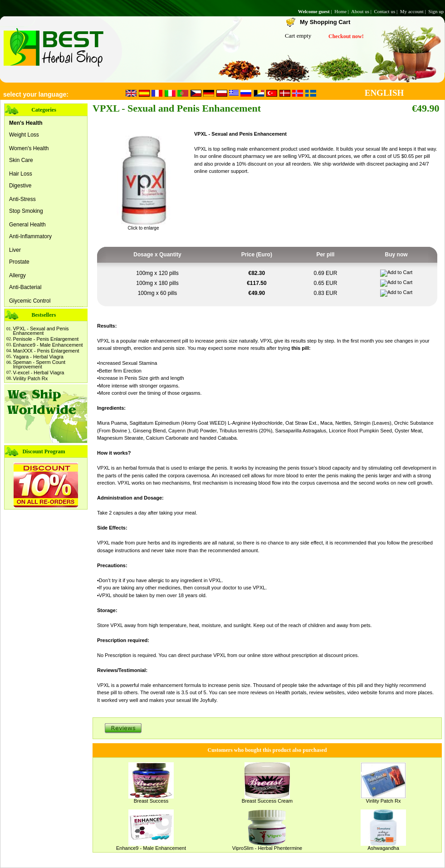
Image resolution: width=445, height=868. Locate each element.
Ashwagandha (383, 848)
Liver (15, 250)
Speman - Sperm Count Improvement (39, 364)
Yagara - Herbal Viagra (39, 357)
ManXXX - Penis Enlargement (46, 351)
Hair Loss (21, 174)
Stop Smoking (26, 211)
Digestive (20, 186)
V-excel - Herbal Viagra (39, 373)
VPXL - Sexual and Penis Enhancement (41, 331)
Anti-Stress (22, 199)
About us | (362, 11)
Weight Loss (24, 135)
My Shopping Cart (325, 22)
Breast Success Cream (267, 801)
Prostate (19, 262)
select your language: (36, 94)
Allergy (17, 275)
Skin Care (21, 160)
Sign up (437, 11)
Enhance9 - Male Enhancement (48, 345)
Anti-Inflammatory (30, 236)
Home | (342, 11)
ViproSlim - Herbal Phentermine (267, 848)
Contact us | (386, 11)
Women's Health (29, 148)
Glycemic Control (30, 301)
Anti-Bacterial (25, 287)
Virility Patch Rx (31, 378)
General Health (27, 225)
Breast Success (151, 801)
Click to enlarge (143, 226)
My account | (414, 11)
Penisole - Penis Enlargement (46, 339)
